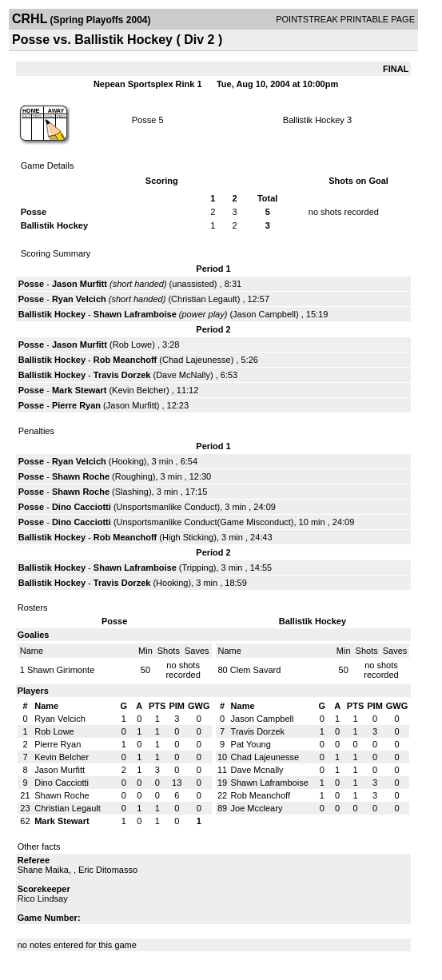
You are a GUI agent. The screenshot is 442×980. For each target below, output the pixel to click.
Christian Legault (204, 299)
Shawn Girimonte (61, 670)
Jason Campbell (264, 314)
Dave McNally (183, 375)
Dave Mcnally (257, 770)
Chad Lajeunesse (197, 360)
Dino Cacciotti (82, 507)
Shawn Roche (81, 476)
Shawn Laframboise (135, 314)
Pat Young (251, 744)
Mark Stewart (79, 390)
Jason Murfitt (80, 284)
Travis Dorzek (122, 375)
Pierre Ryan (76, 405)
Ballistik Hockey (314, 120)
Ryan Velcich (79, 299)
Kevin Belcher (139, 390)
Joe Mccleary (257, 808)
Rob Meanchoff (125, 360)
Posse (144, 120)
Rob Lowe (133, 345)
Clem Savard (256, 670)
